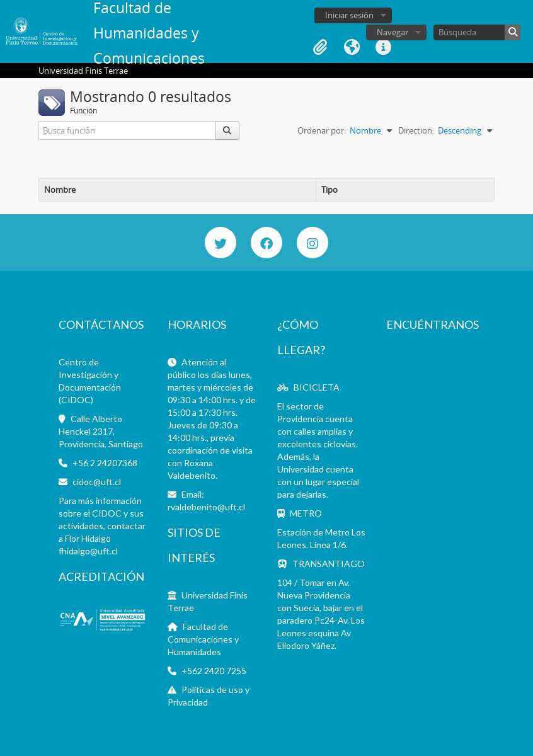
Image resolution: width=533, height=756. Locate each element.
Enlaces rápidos (383, 47)
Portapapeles (320, 47)
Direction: (416, 130)
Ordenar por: (322, 130)
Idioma (352, 47)
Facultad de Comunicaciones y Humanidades (203, 639)
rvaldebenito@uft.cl (206, 507)
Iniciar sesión (349, 15)
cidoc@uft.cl (97, 482)
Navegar (393, 32)
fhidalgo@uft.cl (88, 551)
